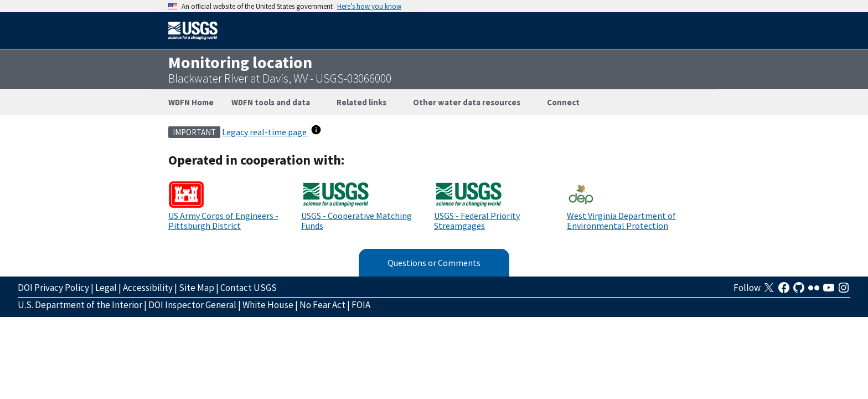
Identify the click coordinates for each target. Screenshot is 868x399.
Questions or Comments (434, 263)
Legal (106, 288)
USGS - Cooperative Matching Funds (356, 221)
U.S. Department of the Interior (80, 305)
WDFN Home (191, 102)
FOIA (361, 305)
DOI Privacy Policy (53, 288)
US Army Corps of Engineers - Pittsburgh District (223, 221)
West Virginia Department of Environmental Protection (621, 221)
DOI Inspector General (192, 305)
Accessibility (148, 288)
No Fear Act (322, 305)
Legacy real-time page (265, 132)
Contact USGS (249, 288)
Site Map (197, 288)
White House (268, 305)
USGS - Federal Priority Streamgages (477, 221)
